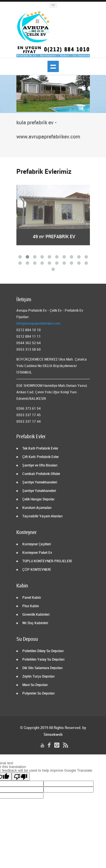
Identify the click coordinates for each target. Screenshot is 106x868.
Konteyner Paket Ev (37, 553)
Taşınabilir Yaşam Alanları (42, 516)
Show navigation (53, 66)
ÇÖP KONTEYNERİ (36, 570)
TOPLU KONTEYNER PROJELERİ (47, 561)
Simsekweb (53, 735)
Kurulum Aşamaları (37, 508)
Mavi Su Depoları (35, 685)
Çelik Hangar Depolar (38, 499)
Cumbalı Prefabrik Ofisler (41, 474)
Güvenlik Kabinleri (36, 615)
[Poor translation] (21, 776)
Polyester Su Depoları (38, 694)
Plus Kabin (30, 606)
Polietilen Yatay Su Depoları (43, 660)
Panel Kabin (31, 598)
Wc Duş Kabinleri (35, 623)
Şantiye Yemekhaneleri (39, 482)
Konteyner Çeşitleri (36, 544)
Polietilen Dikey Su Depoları (43, 651)
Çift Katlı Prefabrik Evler (40, 457)
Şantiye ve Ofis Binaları (40, 466)
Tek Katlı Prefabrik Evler (40, 449)
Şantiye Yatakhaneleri (39, 491)
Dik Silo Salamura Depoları (42, 668)
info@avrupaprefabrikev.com (38, 324)
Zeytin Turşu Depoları (38, 677)
